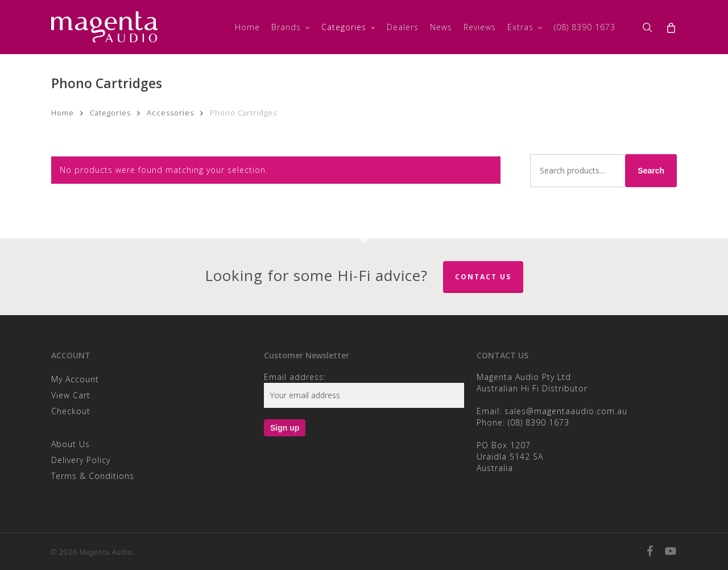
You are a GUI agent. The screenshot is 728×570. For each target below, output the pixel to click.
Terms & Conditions (93, 476)
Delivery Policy (81, 460)
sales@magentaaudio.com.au (566, 411)
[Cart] (671, 27)
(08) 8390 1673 (539, 422)
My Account (75, 379)
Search (651, 171)
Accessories (170, 113)
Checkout (71, 411)
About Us (71, 444)
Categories (110, 113)
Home (63, 113)
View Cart (71, 395)
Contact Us (483, 277)
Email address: (295, 377)
